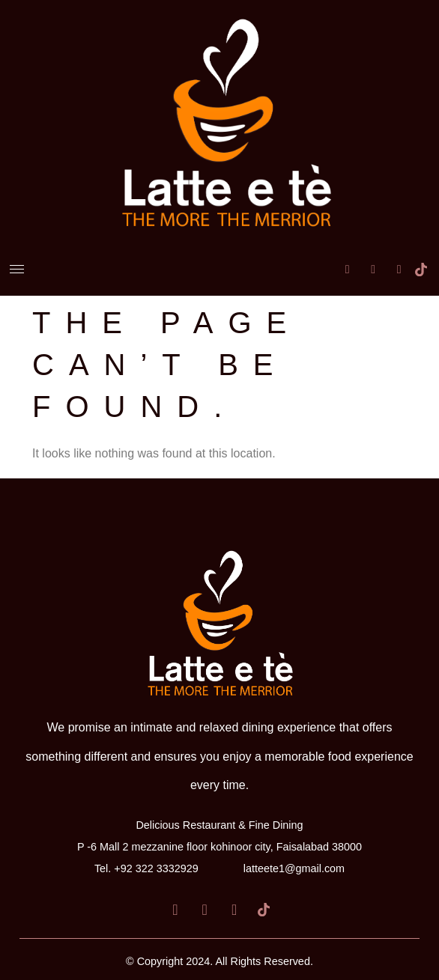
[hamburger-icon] (17, 269)
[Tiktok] (416, 256)
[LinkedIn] (364, 256)
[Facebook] (339, 256)
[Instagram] (390, 256)
